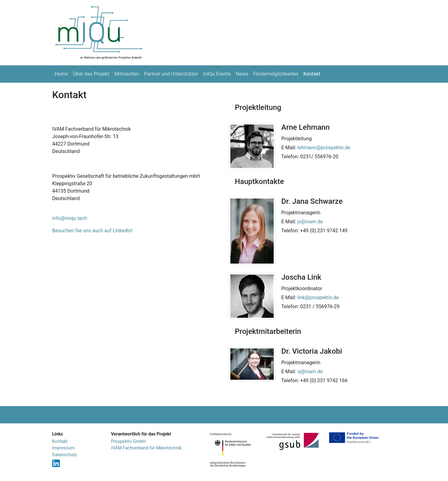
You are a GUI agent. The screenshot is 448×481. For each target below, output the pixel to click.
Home (61, 74)
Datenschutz (65, 455)
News (242, 74)
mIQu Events (217, 74)
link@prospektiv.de (318, 297)
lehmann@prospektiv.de (324, 148)
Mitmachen (127, 74)
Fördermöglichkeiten (276, 74)
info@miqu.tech (70, 218)
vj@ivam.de (310, 372)
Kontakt (312, 74)
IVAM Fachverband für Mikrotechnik (146, 448)
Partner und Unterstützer (171, 74)
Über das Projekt (91, 74)
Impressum (63, 448)
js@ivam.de (310, 222)
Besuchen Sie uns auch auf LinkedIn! (93, 231)
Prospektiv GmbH (128, 442)
